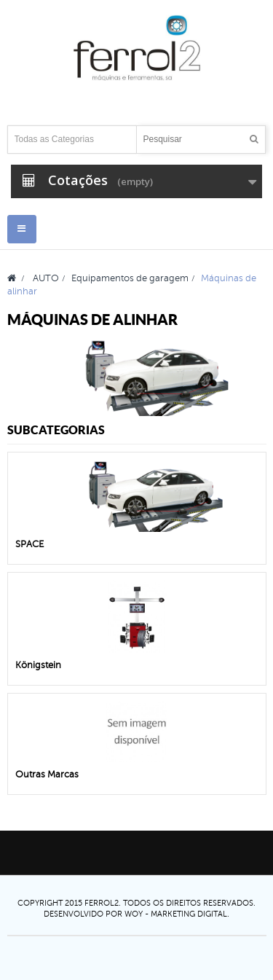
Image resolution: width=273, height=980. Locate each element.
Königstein (38, 665)
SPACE (29, 544)
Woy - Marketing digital (176, 914)
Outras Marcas (47, 775)
